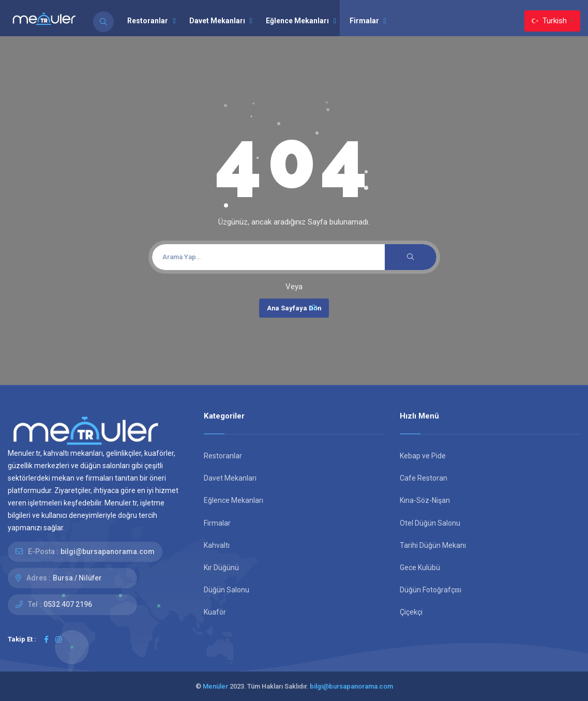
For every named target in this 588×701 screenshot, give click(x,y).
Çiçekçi (411, 612)
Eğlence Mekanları (301, 21)
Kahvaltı (217, 545)
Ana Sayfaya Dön (294, 308)
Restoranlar (151, 21)
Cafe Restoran (424, 478)
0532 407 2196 (68, 604)
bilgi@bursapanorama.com (108, 551)
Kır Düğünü (221, 568)
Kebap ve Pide (423, 456)
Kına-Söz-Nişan (425, 500)
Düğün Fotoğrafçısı (431, 590)
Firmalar (368, 21)
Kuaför (215, 612)
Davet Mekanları (221, 21)
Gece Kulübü (420, 568)
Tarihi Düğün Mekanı (433, 545)
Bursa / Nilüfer (77, 578)
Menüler (215, 686)
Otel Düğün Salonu (430, 523)
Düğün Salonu (227, 590)
